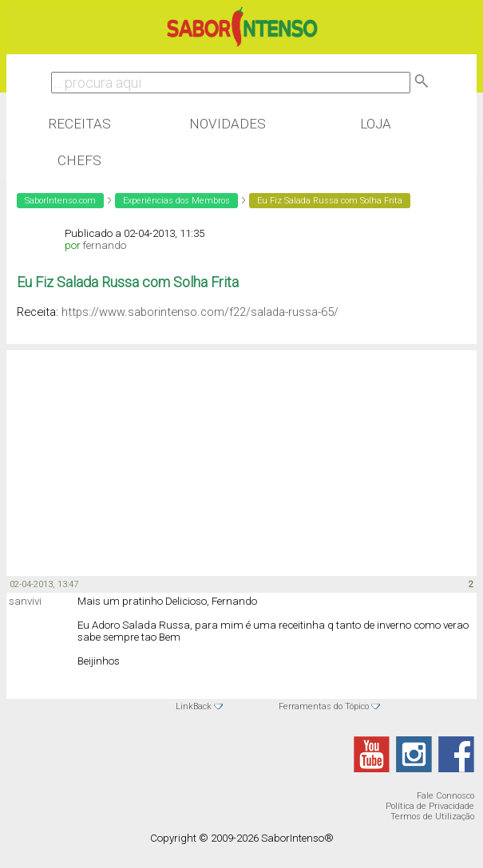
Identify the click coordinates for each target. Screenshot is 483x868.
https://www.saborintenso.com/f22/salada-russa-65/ (200, 312)
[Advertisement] (134, 454)
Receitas (79, 124)
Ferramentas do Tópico (324, 706)
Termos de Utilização (432, 817)
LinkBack (194, 706)
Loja (376, 124)
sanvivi (25, 601)
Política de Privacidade (430, 806)
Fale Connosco (445, 796)
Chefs (79, 160)
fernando (105, 245)
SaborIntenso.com (60, 201)
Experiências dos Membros (176, 201)
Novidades (228, 124)
